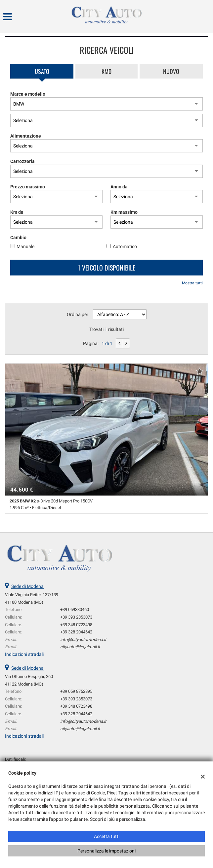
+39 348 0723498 (76, 625)
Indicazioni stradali (24, 654)
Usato (42, 71)
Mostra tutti (192, 283)
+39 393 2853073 (76, 617)
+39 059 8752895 (76, 691)
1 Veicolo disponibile (106, 268)
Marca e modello (28, 94)
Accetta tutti (107, 836)
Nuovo (171, 71)
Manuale (25, 246)
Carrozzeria (22, 161)
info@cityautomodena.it (83, 640)
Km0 (106, 71)
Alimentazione (26, 136)
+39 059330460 (75, 610)
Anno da (119, 187)
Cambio (18, 238)
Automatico (125, 246)
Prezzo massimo (28, 187)
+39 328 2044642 (76, 632)
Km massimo (124, 212)
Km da (17, 212)
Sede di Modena (27, 586)
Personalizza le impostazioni (106, 851)
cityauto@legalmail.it (80, 647)
